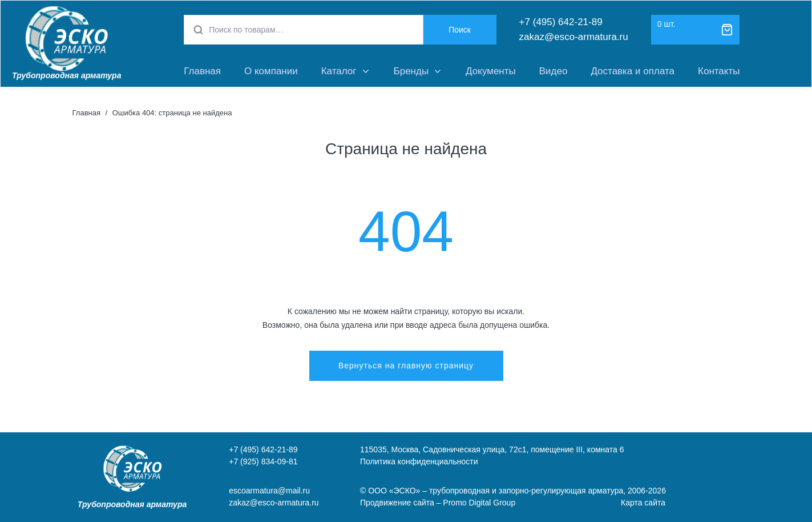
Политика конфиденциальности (419, 461)
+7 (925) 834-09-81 (263, 461)
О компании (271, 71)
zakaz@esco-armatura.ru (574, 37)
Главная (202, 71)
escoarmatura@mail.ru (269, 491)
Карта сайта (643, 503)
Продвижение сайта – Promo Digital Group (438, 503)
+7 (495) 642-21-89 (561, 22)
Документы (491, 71)
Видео (554, 71)
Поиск (460, 30)
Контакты (719, 71)
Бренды (411, 71)
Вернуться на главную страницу (406, 366)
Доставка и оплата (633, 71)
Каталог (339, 71)
